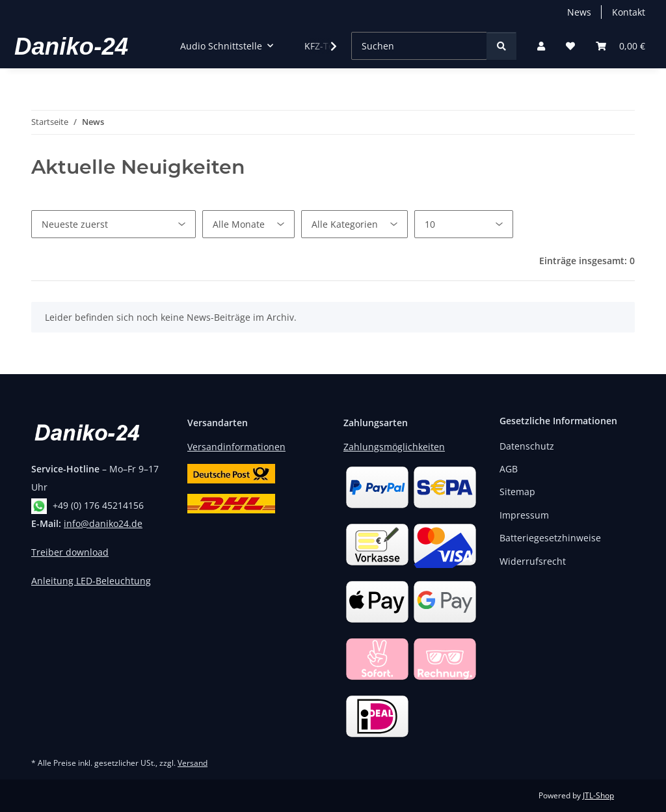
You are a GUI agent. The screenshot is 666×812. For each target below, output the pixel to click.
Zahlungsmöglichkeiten (394, 447)
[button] (541, 46)
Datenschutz (527, 446)
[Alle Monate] (248, 224)
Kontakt (629, 12)
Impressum (524, 515)
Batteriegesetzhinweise (550, 538)
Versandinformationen (236, 447)
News (579, 12)
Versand (193, 763)
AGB (509, 469)
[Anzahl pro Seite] (464, 224)
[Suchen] (419, 46)
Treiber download (70, 552)
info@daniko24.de (103, 523)
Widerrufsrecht (533, 561)
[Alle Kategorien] (354, 224)
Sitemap (517, 492)
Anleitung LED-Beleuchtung (91, 581)
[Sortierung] (113, 224)
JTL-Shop (598, 795)
